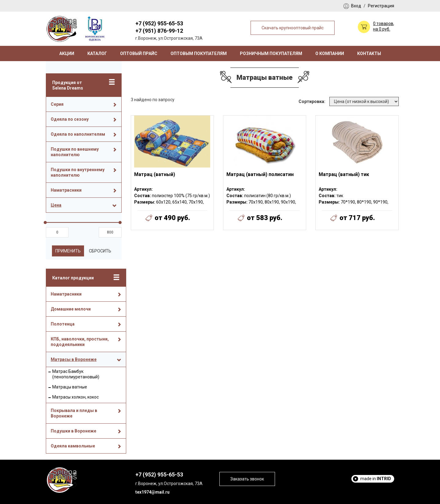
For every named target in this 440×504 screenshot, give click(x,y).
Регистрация (381, 6)
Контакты (369, 53)
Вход (356, 6)
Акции (67, 53)
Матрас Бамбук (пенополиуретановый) (76, 374)
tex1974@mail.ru (152, 492)
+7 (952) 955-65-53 (159, 23)
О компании (330, 53)
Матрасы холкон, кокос (75, 397)
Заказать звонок (247, 479)
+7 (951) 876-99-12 (159, 31)
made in (376, 479)
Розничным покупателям (271, 53)
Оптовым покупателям (199, 53)
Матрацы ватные (70, 387)
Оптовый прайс (139, 53)
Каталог (97, 53)
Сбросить (100, 251)
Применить (68, 251)
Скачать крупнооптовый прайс (293, 28)
